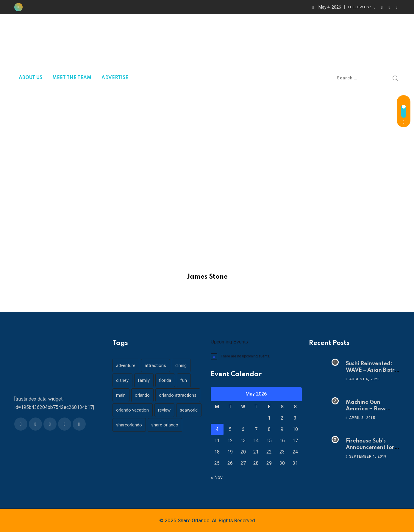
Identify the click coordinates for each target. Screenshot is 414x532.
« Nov (217, 477)
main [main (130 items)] (121, 395)
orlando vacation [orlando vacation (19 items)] (133, 410)
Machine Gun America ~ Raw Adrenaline (366, 409)
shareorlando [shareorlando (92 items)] (158, 425)
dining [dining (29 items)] (183, 365)
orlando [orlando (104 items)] (144, 395)
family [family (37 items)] (145, 380)
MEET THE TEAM (72, 78)
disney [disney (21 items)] (123, 380)
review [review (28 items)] (166, 410)
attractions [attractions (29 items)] (157, 365)
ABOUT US (31, 78)
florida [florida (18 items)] (167, 380)
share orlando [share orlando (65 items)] (130, 440)
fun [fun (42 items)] (187, 380)
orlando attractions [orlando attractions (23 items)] (180, 395)
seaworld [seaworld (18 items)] (126, 425)
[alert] (256, 356)
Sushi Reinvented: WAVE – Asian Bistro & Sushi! (372, 370)
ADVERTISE (115, 78)
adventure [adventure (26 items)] (126, 365)
